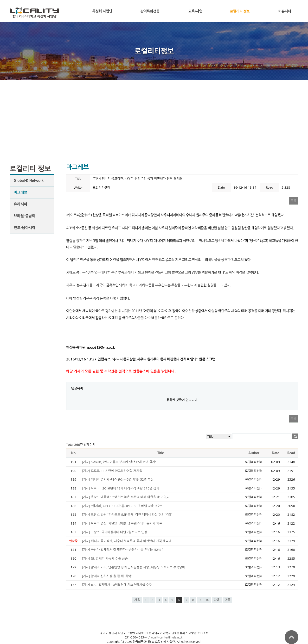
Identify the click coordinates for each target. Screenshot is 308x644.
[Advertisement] (154, 116)
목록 (294, 201)
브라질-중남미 (25, 216)
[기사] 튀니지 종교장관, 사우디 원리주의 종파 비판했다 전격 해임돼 (127, 541)
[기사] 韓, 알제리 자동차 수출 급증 (105, 559)
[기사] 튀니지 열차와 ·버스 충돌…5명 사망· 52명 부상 (118, 480)
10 (207, 600)
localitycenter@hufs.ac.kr (167, 638)
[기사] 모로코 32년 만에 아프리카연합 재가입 (112, 471)
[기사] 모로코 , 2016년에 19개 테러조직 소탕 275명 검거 (120, 488)
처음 (137, 600)
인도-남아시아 (25, 228)
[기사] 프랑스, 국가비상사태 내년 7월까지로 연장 (115, 532)
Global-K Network (29, 181)
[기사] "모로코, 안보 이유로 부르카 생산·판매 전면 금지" (119, 462)
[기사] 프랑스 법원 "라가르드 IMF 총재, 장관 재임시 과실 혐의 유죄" (127, 515)
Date (276, 453)
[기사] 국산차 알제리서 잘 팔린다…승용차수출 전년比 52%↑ (122, 550)
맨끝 (227, 600)
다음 (217, 600)
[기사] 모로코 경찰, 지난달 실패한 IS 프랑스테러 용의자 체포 (122, 523)
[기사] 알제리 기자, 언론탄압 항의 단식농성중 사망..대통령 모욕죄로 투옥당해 (133, 567)
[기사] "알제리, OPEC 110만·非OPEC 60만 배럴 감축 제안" (122, 506)
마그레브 (20, 192)
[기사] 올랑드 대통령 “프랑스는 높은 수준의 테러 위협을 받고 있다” (126, 497)
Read (291, 453)
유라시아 (20, 204)
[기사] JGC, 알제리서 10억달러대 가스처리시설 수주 (117, 585)
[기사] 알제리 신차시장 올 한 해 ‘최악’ (107, 576)
